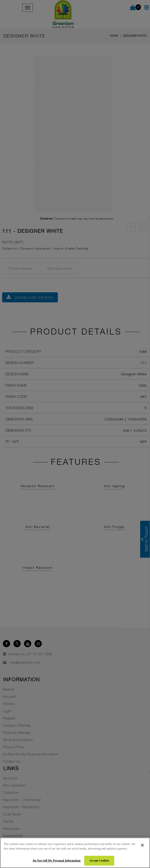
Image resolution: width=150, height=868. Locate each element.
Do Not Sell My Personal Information (57, 861)
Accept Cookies (99, 861)
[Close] (142, 845)
